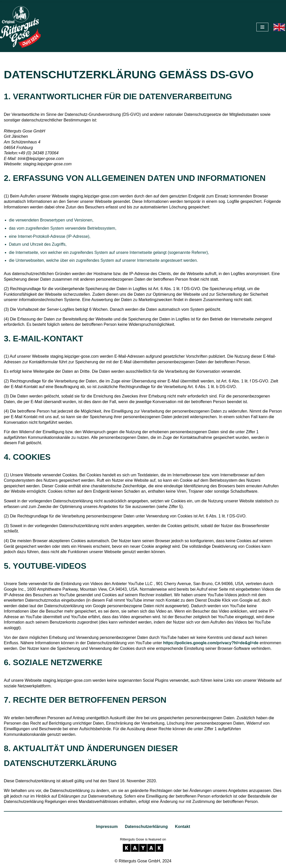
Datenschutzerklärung (146, 827)
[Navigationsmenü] (262, 27)
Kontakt (183, 827)
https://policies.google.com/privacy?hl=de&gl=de (211, 643)
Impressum (107, 827)
